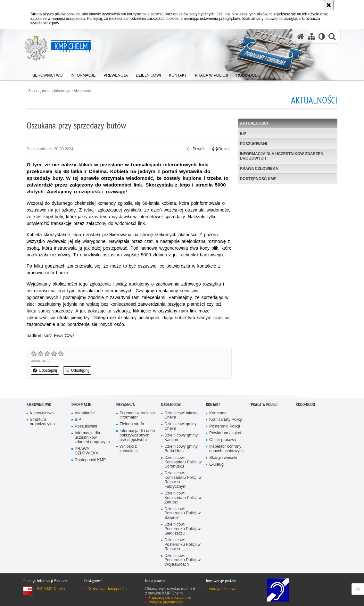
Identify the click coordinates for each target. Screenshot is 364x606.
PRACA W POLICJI (264, 405)
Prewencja (126, 405)
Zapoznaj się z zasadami (170, 598)
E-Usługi (217, 465)
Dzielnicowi (171, 405)
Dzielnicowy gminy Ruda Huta (181, 449)
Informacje (62, 91)
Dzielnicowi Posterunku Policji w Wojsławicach (182, 560)
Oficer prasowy (223, 440)
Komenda (218, 413)
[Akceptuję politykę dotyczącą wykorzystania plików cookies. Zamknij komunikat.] (329, 5)
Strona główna (39, 91)
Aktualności (83, 91)
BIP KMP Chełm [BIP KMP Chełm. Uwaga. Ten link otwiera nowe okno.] (51, 589)
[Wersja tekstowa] (322, 36)
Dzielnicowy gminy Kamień (181, 438)
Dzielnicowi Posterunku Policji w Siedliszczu (182, 529)
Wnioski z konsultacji (129, 449)
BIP (243, 134)
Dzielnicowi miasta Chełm (181, 415)
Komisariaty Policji (226, 420)
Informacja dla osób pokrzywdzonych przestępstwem (137, 435)
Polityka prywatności (166, 602)
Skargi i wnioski (223, 458)
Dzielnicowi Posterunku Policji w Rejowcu (182, 545)
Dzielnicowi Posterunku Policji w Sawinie (182, 514)
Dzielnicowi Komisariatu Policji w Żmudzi (183, 498)
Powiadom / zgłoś (225, 433)
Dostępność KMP (258, 179)
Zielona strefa (132, 424)
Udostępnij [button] (45, 370)
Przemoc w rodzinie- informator (138, 415)
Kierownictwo (39, 405)
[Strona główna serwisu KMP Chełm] (301, 36)
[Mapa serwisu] (311, 36)
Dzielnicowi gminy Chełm (180, 426)
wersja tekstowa (223, 589)
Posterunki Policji (225, 426)
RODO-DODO (305, 405)
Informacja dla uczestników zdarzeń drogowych (282, 156)
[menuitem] (47, 74)
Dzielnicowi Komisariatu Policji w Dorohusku (183, 462)
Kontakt (213, 405)
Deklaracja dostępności (107, 589)
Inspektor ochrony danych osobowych (226, 449)
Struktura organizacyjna (42, 422)
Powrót (196, 149)
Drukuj (221, 149)
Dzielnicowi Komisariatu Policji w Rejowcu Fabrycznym (183, 480)
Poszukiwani (254, 144)
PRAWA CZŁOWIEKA (259, 169)
